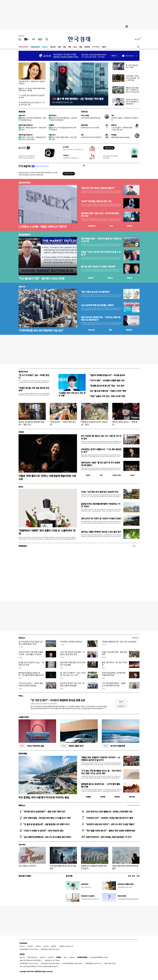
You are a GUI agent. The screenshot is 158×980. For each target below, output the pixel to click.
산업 (64, 47)
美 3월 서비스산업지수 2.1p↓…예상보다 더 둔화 (31, 664)
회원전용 (22, 112)
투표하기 (121, 702)
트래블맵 (88, 797)
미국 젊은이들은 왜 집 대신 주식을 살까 (63, 867)
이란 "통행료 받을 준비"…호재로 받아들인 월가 (32, 129)
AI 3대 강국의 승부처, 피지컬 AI (91, 137)
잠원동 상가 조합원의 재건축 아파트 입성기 (94, 867)
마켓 (130, 226)
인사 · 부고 (132, 876)
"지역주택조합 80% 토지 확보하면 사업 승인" (41, 330)
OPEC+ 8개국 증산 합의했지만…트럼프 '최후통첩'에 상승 (32, 119)
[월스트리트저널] (33, 39)
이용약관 (72, 957)
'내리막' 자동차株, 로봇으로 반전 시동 (96, 201)
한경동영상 (23, 546)
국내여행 (103, 797)
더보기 (104, 47)
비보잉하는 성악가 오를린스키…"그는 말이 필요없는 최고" (101, 451)
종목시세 (110, 278)
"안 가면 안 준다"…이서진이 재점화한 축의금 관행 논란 (58, 700)
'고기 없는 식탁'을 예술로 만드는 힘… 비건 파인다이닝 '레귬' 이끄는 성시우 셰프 (101, 772)
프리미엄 (97, 47)
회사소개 (22, 946)
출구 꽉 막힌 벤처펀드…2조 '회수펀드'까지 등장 (78, 99)
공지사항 (69, 876)
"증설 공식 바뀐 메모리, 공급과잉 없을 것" (98, 188)
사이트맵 (51, 957)
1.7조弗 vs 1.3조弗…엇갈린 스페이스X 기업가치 (43, 226)
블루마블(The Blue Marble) (120, 137)
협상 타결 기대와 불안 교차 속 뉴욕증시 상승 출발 (73, 664)
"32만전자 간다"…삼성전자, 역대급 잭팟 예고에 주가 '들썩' (110, 818)
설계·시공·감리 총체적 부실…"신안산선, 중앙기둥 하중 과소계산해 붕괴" (101, 319)
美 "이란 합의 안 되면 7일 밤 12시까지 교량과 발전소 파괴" (31, 643)
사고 (138, 876)
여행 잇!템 (132, 797)
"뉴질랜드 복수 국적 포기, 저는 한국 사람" (72, 394)
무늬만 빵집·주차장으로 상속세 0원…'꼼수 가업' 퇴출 (133, 78)
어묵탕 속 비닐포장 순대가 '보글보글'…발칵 (94, 423)
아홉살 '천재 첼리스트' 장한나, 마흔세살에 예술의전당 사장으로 (47, 477)
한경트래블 (23, 753)
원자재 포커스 (53, 115)
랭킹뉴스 (22, 805)
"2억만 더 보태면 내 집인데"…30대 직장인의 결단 (43, 831)
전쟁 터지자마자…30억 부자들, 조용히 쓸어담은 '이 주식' (109, 837)
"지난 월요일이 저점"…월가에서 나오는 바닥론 (42, 278)
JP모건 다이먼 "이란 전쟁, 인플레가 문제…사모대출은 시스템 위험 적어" (31, 654)
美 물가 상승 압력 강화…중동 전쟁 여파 (114, 653)
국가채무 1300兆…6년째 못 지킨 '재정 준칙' (125, 119)
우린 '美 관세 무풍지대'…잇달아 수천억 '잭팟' (108, 391)
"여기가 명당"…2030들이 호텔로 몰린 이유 (107, 380)
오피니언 (53, 47)
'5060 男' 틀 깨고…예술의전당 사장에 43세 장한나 (32, 82)
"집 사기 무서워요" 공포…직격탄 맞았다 (34, 376)
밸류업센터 (129, 330)
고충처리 (38, 946)
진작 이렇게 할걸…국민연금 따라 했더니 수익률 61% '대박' (47, 818)
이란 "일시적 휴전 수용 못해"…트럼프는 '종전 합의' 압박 (72, 653)
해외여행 (117, 797)
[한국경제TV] (27, 39)
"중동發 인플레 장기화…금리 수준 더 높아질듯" (119, 642)
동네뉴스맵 (91, 330)
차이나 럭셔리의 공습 (31, 746)
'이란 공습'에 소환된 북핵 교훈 (91, 118)
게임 (81, 47)
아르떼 (21, 432)
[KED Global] (40, 39)
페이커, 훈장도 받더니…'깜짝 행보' (125, 423)
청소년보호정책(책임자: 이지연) (99, 957)
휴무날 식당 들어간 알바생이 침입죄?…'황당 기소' (31, 423)
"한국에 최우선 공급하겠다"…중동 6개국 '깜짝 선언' (44, 812)
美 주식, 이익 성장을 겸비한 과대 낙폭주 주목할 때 (62, 129)
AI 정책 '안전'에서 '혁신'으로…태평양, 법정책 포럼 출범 (72, 684)
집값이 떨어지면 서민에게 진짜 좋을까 (125, 867)
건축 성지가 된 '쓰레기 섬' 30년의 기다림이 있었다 (101, 518)
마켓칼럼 (51, 125)
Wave (75, 47)
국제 (69, 47)
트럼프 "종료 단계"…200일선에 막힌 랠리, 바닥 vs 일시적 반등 (32, 138)
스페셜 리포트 (24, 717)
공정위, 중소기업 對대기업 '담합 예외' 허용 (31, 96)
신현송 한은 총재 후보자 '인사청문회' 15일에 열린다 (132, 102)
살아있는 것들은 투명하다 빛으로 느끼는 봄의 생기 (101, 532)
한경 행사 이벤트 (25, 876)
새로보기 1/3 (135, 638)
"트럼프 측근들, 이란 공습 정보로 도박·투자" (34, 389)
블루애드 (54, 946)
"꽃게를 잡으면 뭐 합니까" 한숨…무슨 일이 (107, 386)
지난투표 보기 (121, 706)
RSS (65, 957)
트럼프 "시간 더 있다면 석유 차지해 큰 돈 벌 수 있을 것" (101, 253)
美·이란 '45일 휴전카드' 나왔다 (132, 66)
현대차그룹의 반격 (72, 746)
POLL (21, 696)
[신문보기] (20, 39)
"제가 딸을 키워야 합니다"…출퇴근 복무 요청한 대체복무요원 (110, 831)
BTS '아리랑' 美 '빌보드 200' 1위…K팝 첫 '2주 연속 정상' (101, 437)
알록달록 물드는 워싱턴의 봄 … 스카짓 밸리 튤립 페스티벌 (101, 785)
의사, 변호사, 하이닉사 (27, 866)
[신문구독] (47, 39)
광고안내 (46, 946)
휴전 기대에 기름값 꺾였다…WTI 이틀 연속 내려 (63, 138)
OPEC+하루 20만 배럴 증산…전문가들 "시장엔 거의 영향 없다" (63, 119)
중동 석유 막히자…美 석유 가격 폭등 (114, 664)
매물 (110, 330)
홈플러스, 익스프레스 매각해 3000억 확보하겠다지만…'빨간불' (32, 89)
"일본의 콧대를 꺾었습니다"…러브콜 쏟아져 (107, 375)
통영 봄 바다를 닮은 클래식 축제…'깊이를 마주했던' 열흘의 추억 (31, 674)
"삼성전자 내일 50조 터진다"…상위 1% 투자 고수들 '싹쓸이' (110, 824)
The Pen (22, 844)
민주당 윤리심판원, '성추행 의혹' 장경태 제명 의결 (114, 674)
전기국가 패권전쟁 (113, 746)
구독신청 (30, 946)
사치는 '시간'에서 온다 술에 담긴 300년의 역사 (100, 492)
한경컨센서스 (92, 226)
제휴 (29, 957)
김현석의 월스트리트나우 (26, 125)
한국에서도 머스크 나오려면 (90, 128)
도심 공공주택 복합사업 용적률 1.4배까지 (97, 305)
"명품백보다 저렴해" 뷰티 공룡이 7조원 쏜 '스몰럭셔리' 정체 (47, 532)
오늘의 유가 (22, 115)
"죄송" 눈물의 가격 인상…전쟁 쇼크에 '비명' (108, 396)
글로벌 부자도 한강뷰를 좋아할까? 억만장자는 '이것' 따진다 (101, 505)
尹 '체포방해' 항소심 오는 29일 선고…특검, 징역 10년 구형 (32, 103)
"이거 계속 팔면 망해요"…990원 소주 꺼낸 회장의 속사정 (114, 684)
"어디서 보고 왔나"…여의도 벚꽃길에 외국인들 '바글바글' (31, 684)
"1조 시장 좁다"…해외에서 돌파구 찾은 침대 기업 (122, 129)
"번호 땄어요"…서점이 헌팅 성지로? (63, 423)
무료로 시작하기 (69, 174)
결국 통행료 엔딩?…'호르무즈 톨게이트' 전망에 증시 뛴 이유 (101, 240)
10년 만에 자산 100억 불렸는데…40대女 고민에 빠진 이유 (109, 812)
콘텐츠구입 (34, 957)
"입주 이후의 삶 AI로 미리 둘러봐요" (96, 292)
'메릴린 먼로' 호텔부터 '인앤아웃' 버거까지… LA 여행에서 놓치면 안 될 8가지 (100, 759)
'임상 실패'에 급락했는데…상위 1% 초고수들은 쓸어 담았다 (47, 837)
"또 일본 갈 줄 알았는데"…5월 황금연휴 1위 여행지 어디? (47, 824)
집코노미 (45, 47)
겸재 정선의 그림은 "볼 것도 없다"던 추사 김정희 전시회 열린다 (101, 464)
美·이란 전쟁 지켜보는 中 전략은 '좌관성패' (98, 267)
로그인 (137, 39)
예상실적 (91, 278)
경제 (59, 47)
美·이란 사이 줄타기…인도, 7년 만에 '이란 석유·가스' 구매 (73, 674)
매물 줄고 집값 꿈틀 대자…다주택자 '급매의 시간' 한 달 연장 (132, 90)
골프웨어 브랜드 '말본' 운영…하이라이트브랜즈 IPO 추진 (100, 215)
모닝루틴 (87, 47)
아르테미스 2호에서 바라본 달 (71, 642)
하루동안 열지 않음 (129, 56)
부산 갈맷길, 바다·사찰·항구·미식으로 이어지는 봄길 (44, 797)
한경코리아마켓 (23, 47)
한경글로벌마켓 (35, 47)
